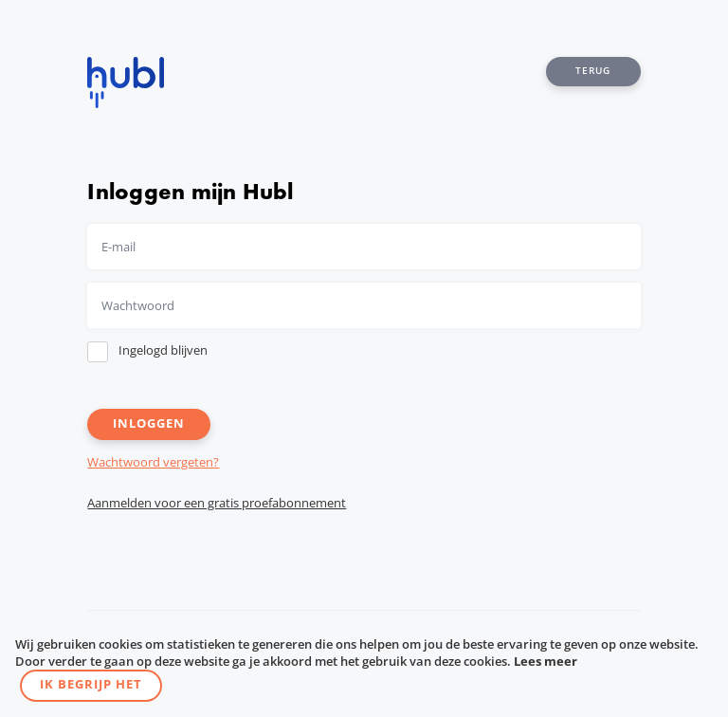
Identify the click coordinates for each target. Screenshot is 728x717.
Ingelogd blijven (163, 350)
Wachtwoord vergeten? (153, 462)
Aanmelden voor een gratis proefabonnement (217, 503)
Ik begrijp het (91, 684)
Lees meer (546, 661)
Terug (593, 70)
